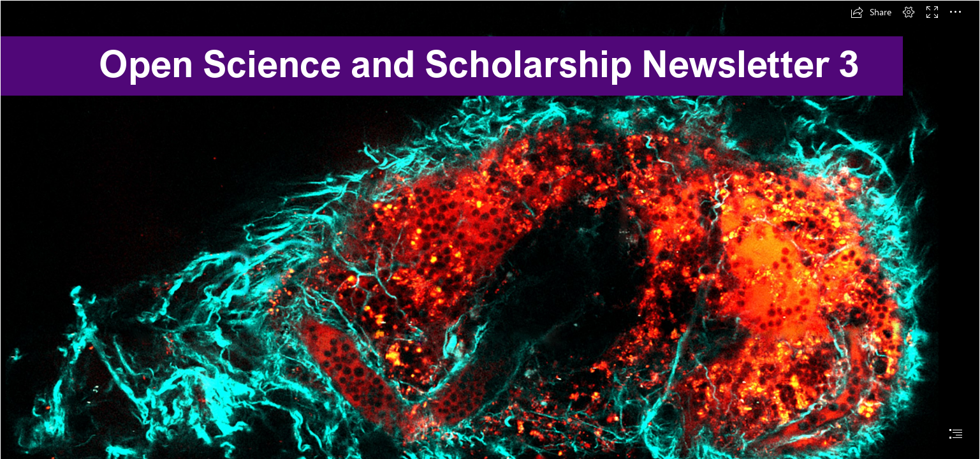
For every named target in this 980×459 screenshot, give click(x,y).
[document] (490, 229)
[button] (871, 12)
